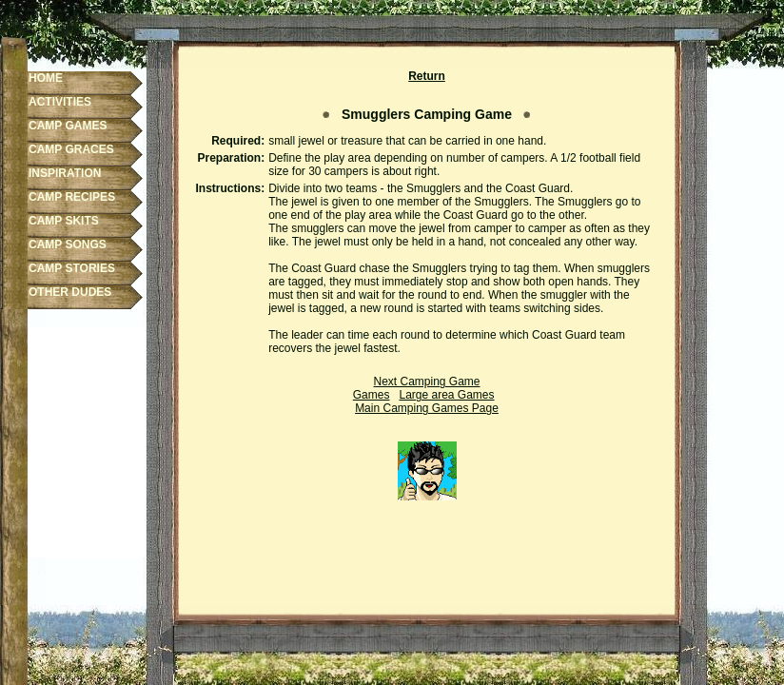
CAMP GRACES (71, 149)
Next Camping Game (426, 382)
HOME (46, 78)
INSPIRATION (65, 173)
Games (372, 395)
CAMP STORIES (72, 268)
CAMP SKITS (64, 221)
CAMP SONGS (68, 245)
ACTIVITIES (60, 102)
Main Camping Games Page (427, 408)
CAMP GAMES (68, 126)
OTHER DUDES (70, 292)
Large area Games (446, 395)
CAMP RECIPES (72, 197)
